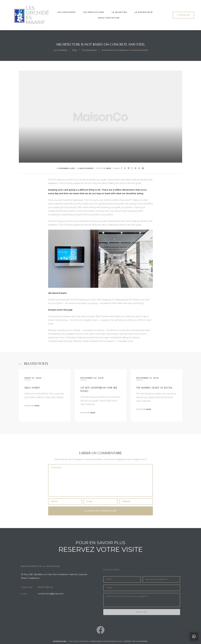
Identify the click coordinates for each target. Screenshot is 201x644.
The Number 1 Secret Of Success (154, 388)
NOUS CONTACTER (109, 18)
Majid (109, 168)
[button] (183, 15)
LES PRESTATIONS (94, 12)
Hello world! (32, 388)
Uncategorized (86, 168)
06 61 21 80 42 (45, 596)
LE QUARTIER (119, 12)
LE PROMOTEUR (144, 12)
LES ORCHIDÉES (67, 12)
